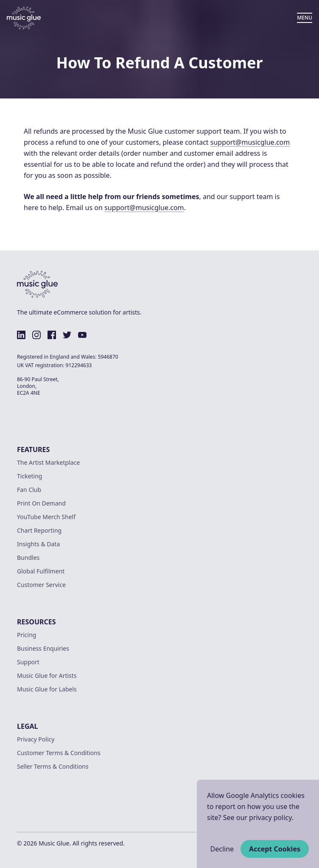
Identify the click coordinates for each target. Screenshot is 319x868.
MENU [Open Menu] (305, 18)
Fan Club (29, 490)
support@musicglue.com (250, 142)
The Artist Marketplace (48, 462)
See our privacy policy (257, 817)
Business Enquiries (43, 648)
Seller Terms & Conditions (53, 766)
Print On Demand (41, 503)
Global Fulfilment (41, 571)
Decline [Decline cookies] (222, 849)
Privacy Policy (36, 739)
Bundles (28, 558)
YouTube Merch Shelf (46, 517)
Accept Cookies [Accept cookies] (275, 849)
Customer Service (41, 585)
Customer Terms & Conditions (59, 753)
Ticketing (29, 476)
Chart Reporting (39, 530)
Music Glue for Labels (47, 689)
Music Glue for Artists (47, 676)
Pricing (27, 635)
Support (28, 662)
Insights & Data (38, 544)
